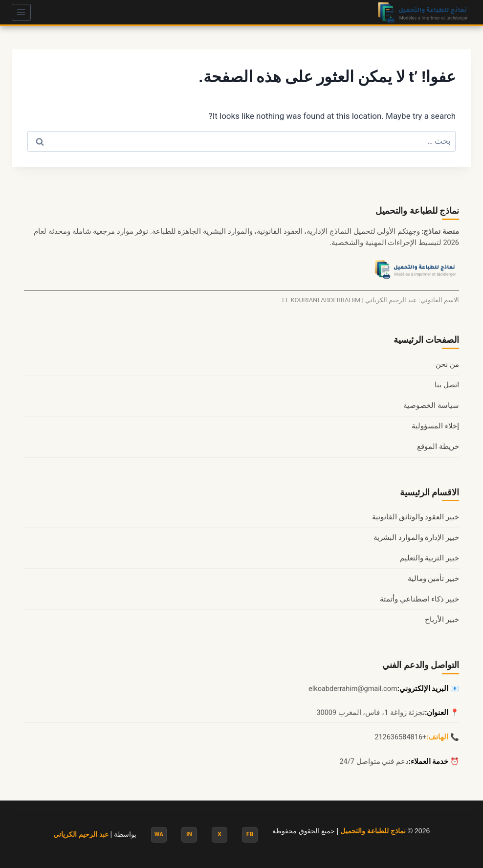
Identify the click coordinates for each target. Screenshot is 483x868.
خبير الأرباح (442, 620)
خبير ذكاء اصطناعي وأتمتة (419, 599)
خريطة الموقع (438, 447)
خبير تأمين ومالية (433, 579)
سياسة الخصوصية (431, 406)
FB (250, 834)
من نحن (447, 365)
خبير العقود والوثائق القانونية (416, 517)
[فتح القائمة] (21, 12)
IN (189, 834)
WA (159, 834)
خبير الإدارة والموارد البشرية (416, 538)
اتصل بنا (447, 385)
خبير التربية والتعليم (429, 558)
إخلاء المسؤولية (435, 426)
